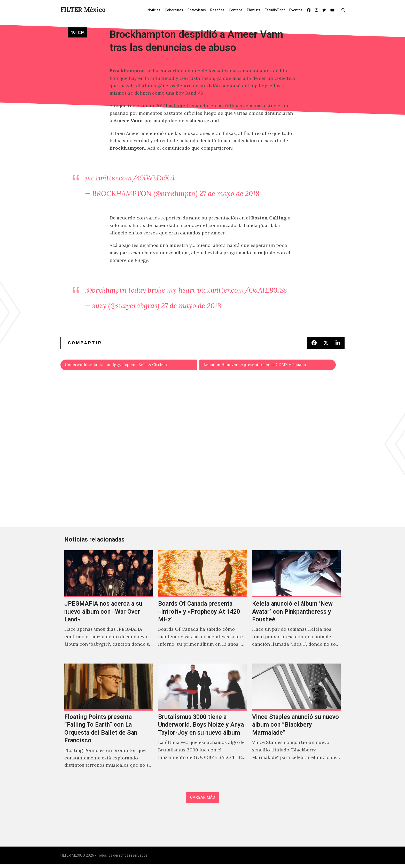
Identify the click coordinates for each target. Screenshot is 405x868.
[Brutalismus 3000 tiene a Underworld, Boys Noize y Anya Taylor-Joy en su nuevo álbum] (202, 723)
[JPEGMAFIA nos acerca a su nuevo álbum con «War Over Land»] (109, 606)
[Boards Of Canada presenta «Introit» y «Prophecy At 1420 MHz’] (202, 606)
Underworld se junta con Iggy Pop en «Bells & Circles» (127, 366)
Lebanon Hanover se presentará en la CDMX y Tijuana (265, 366)
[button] (344, 10)
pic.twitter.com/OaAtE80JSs (242, 290)
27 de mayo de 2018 (229, 193)
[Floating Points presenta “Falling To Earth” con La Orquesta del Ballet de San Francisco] (109, 723)
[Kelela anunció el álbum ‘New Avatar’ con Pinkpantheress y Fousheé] (296, 606)
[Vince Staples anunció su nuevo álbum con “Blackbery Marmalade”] (296, 723)
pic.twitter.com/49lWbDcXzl (130, 178)
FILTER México (83, 10)
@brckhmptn (107, 290)
